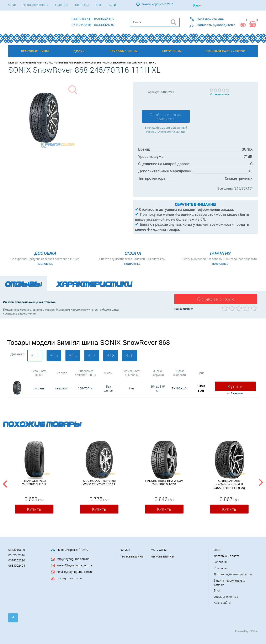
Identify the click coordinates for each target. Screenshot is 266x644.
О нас (12, 5)
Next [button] (261, 483)
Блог (99, 5)
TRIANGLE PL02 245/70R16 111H (34, 482)
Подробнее (45, 264)
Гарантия (62, 5)
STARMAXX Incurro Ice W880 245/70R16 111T (99, 482)
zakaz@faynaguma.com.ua (75, 565)
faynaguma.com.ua (69, 578)
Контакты (82, 5)
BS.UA (254, 631)
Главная (13, 62)
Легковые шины (31, 62)
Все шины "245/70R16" (235, 188)
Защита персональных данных (229, 582)
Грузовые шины (132, 556)
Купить (235, 386)
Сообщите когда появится (166, 117)
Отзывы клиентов (226, 597)
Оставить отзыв (220, 94)
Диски (125, 550)
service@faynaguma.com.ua (75, 572)
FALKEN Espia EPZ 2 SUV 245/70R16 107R (164, 482)
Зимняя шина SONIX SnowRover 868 (78, 62)
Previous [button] (5, 483)
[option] (34, 478)
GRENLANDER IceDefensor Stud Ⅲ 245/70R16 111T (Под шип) (229, 484)
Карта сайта (222, 603)
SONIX (49, 62)
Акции (113, 5)
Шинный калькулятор (226, 51)
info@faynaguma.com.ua (73, 559)
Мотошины (159, 550)
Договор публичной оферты (233, 574)
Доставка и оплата (36, 5)
